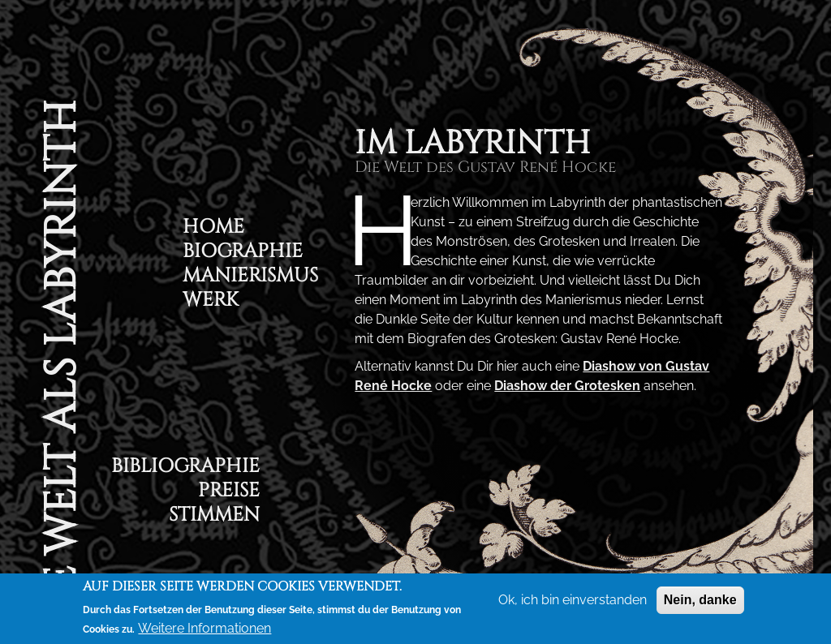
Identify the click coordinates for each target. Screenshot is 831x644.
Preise (229, 493)
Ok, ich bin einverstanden (573, 600)
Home (213, 229)
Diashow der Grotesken (567, 386)
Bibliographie (185, 468)
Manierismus (250, 278)
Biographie (243, 253)
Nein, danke (700, 600)
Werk (211, 302)
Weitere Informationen (205, 628)
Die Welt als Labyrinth (61, 369)
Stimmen (214, 517)
